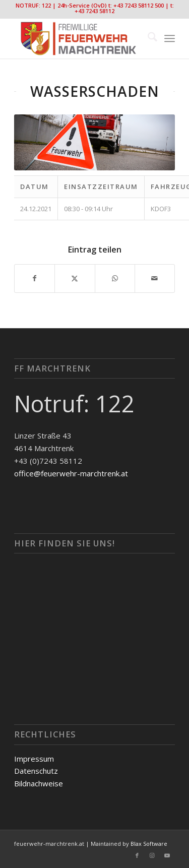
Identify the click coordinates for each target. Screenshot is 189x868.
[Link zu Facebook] (137, 855)
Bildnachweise (39, 783)
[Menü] (170, 38)
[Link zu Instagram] (152, 855)
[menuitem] (147, 38)
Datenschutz (36, 771)
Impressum (34, 759)
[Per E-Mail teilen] (155, 278)
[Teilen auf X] (75, 278)
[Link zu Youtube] (167, 855)
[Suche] (147, 38)
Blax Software (149, 844)
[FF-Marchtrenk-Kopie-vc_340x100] (78, 38)
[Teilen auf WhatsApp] (115, 278)
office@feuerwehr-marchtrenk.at (71, 473)
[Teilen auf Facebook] (35, 278)
